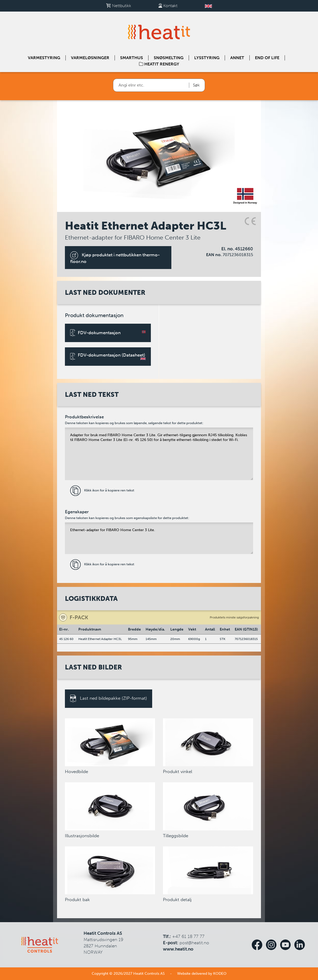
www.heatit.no (178, 949)
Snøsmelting (169, 58)
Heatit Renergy (159, 64)
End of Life (267, 58)
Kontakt (168, 6)
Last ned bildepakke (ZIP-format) (109, 699)
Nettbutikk (119, 6)
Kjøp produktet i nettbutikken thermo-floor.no (115, 258)
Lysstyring (207, 58)
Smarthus (132, 58)
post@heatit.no (194, 943)
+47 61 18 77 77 (188, 936)
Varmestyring (44, 58)
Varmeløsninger (90, 58)
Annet (237, 58)
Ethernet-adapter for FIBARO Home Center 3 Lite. (159, 538)
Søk (196, 85)
